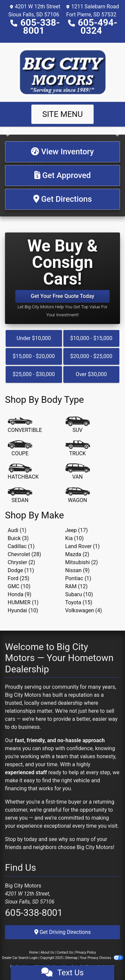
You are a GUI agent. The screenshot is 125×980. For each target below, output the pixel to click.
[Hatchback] (23, 472)
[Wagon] (78, 495)
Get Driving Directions (63, 932)
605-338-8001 (40, 27)
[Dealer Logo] (63, 72)
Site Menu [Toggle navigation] (63, 114)
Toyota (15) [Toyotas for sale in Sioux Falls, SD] (79, 602)
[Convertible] (25, 425)
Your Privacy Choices (101, 958)
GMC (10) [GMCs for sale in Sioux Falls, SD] (19, 586)
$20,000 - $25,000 (91, 356)
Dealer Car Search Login (20, 958)
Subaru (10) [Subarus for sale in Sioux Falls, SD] (79, 594)
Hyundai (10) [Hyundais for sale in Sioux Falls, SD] (23, 610)
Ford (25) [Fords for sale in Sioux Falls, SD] (18, 578)
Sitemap (71, 958)
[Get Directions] (62, 199)
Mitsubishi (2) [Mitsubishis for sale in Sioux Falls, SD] (82, 562)
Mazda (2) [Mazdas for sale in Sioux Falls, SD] (77, 554)
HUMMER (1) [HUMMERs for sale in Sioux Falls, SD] (23, 602)
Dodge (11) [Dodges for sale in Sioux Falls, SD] (21, 570)
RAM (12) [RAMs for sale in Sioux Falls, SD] (76, 586)
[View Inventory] (62, 152)
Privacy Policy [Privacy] (86, 952)
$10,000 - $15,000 (91, 338)
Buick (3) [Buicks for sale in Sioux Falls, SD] (18, 538)
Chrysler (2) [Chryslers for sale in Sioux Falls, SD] (21, 562)
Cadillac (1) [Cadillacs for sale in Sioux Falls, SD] (21, 546)
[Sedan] (20, 495)
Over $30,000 (91, 374)
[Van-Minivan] (78, 472)
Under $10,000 (34, 338)
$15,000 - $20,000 (34, 356)
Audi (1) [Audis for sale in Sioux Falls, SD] (17, 530)
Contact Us (65, 952)
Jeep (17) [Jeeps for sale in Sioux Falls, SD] (77, 530)
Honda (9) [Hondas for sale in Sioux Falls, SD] (19, 594)
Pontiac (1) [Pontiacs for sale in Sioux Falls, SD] (78, 578)
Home (33, 952)
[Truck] (78, 449)
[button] (6, 131)
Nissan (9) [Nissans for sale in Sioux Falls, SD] (77, 570)
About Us (47, 952)
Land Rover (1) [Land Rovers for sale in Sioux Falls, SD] (83, 546)
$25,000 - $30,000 (34, 374)
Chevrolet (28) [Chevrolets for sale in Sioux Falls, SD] (24, 554)
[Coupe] (20, 449)
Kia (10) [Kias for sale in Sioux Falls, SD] (75, 538)
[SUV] (78, 425)
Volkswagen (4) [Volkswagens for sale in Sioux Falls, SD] (84, 610)
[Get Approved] (62, 176)
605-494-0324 (98, 27)
